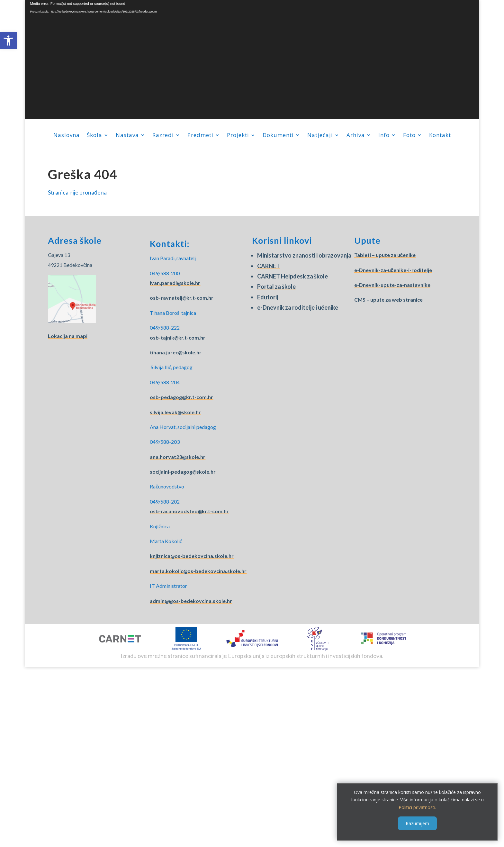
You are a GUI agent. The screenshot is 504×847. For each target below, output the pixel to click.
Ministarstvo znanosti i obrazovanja (304, 255)
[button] (8, 41)
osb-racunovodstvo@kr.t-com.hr (189, 511)
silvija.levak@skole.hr (175, 412)
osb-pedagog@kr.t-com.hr (181, 397)
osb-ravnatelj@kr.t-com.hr (182, 298)
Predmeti (200, 136)
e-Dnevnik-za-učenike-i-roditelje (393, 270)
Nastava (127, 136)
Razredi (163, 136)
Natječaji (320, 136)
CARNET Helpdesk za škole (292, 276)
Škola (94, 136)
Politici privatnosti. (417, 807)
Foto (409, 136)
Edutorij (268, 297)
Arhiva (356, 136)
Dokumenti (278, 136)
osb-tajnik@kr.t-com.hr (178, 337)
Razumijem (417, 823)
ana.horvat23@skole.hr (178, 457)
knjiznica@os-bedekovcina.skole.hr (192, 556)
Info (384, 136)
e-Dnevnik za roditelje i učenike (298, 307)
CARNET (269, 266)
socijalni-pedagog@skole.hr (183, 472)
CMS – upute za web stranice (388, 300)
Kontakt (440, 136)
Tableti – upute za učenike (385, 255)
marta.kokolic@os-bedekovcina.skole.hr (198, 571)
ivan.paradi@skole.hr (175, 283)
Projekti (238, 136)
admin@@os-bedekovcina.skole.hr (191, 601)
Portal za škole (276, 287)
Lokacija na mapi (68, 336)
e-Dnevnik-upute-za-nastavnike (392, 285)
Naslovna (67, 136)
